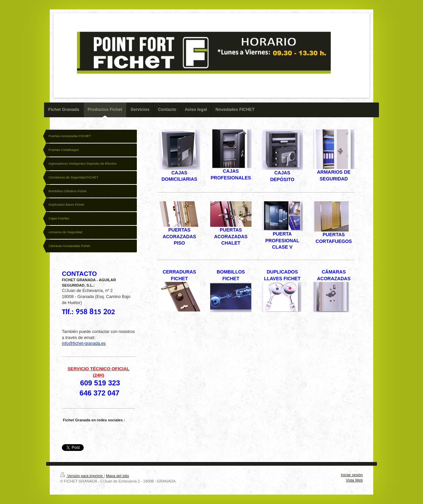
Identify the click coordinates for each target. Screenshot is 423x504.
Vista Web (354, 480)
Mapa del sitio (118, 476)
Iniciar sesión (352, 475)
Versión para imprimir (82, 476)
